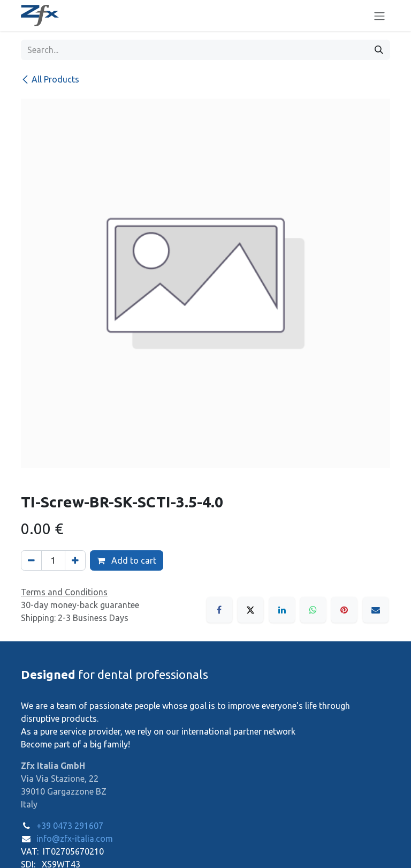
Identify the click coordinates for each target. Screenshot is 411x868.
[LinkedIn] (282, 610)
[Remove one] (31, 560)
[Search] (379, 50)
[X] (250, 610)
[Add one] (75, 560)
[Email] (376, 610)
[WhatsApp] (313, 610)
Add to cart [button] (127, 560)
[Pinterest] (344, 610)
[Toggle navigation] (379, 16)
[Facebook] (219, 610)
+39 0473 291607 (70, 826)
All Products (50, 79)
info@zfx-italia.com (75, 839)
